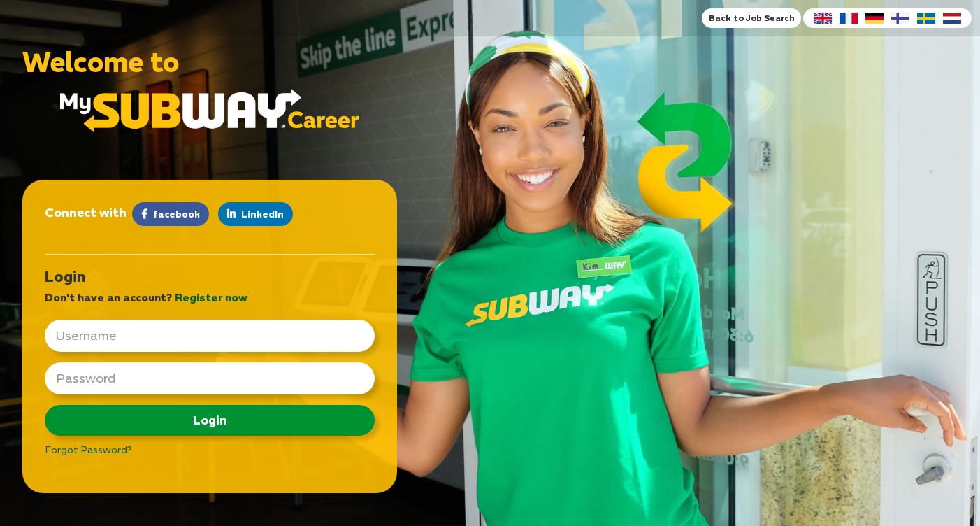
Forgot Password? (88, 449)
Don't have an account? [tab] (146, 297)
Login (210, 420)
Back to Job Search (751, 18)
